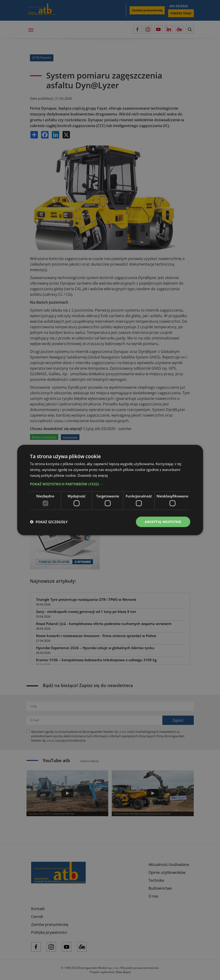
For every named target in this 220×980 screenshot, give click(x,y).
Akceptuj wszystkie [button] (163, 522)
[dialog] (110, 490)
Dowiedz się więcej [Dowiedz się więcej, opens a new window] (93, 475)
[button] (110, 484)
